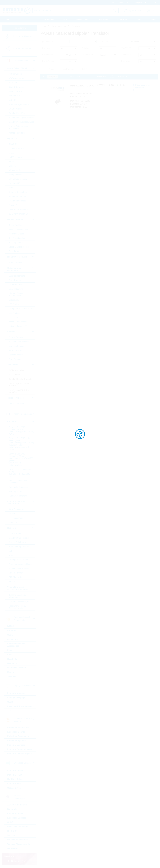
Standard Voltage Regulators (21, 122)
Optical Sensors (16, 355)
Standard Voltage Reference (21, 118)
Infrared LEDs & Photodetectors (16, 294)
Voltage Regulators (17, 133)
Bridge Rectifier (15, 225)
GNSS (10, 822)
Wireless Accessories (18, 840)
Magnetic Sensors (17, 346)
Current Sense (15, 534)
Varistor (12, 582)
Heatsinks (12, 663)
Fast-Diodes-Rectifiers (18, 229)
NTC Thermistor (16, 573)
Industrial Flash (15, 775)
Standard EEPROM (17, 196)
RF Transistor (15, 375)
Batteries (12, 631)
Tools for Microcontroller (19, 209)
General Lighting (16, 289)
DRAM (12, 153)
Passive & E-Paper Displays (20, 706)
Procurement (48, 19)
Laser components (17, 276)
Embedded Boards (16, 732)
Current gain (48, 55)
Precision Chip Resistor (19, 547)
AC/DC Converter (16, 78)
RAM (11, 188)
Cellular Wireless (15, 813)
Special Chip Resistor (18, 542)
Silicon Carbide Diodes (19, 247)
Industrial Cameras (16, 745)
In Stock (50, 69)
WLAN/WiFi (13, 848)
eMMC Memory (15, 157)
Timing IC (13, 205)
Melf (10, 551)
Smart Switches (15, 109)
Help (153, 19)
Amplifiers (13, 83)
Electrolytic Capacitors (18, 487)
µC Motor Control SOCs (19, 214)
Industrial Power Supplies (20, 754)
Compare (53, 77)
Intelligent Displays (16, 698)
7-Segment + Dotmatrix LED (21, 309)
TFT (9, 711)
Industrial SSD (14, 784)
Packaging (126, 61)
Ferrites (12, 514)
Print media (122, 19)
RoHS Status (48, 61)
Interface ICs (14, 96)
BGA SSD (13, 144)
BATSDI (11, 626)
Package (46, 48)
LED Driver (13, 317)
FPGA (11, 162)
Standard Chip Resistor (19, 538)
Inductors (13, 522)
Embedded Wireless (17, 818)
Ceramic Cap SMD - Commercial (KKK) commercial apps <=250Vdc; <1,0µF (21, 431)
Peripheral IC (14, 183)
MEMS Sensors (15, 350)
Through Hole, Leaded (18, 560)
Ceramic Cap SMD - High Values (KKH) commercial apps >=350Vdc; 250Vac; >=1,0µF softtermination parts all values (21, 444)
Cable (10, 635)
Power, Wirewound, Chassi (20, 564)
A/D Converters (15, 74)
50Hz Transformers (17, 509)
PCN (65, 19)
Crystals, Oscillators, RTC (20, 602)
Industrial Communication (20, 749)
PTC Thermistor (16, 577)
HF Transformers (16, 518)
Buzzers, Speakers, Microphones (17, 596)
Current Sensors (16, 337)
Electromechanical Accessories (16, 645)
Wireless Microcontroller (19, 844)
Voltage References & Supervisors (18, 127)
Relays (11, 672)
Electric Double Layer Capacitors (18, 482)
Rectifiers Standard (17, 238)
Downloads (103, 19)
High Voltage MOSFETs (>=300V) (19, 391)
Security (11, 835)
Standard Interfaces (17, 201)
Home (6, 19)
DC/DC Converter (16, 87)
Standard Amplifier (17, 113)
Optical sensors (15, 280)
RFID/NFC (12, 831)
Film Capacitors (15, 491)
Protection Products (17, 668)
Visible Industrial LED (18, 326)
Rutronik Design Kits (18, 192)
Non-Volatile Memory (18, 179)
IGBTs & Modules (16, 370)
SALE (85, 69)
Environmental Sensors (19, 342)
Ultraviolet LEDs (16, 285)
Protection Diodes (16, 234)
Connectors (13, 639)
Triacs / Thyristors (16, 403)
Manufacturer (88, 55)
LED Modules (15, 313)
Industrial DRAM (15, 771)
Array (11, 555)
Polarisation (87, 48)
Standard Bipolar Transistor (21, 379)
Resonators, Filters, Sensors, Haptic (17, 607)
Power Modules (15, 262)
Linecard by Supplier (23, 48)
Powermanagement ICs (19, 104)
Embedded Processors (18, 736)
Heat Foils (12, 659)
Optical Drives (14, 788)
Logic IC (12, 166)
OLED (10, 702)
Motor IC (12, 100)
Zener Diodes (15, 251)
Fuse (10, 655)
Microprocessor (15, 175)
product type (48, 41)
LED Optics (14, 304)
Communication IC (17, 148)
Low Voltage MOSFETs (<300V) (19, 385)
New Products (68, 69)
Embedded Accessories (19, 728)
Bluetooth (12, 809)
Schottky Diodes (16, 243)
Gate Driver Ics (15, 91)
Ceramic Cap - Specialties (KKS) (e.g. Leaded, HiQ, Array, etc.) (20, 473)
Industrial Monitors (16, 693)
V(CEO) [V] (126, 48)
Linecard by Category (23, 36)
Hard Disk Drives (15, 779)
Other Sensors (15, 359)
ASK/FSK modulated (17, 805)
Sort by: (105, 41)
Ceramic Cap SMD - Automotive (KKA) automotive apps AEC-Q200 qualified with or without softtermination (21, 459)
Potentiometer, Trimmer (19, 568)
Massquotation (82, 19)
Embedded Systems (17, 741)
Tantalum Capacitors (18, 496)
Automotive (126, 55)
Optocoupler (14, 300)
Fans (10, 650)
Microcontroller (15, 170)
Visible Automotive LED (19, 322)
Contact (139, 19)
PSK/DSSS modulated (18, 827)
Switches (12, 676)
